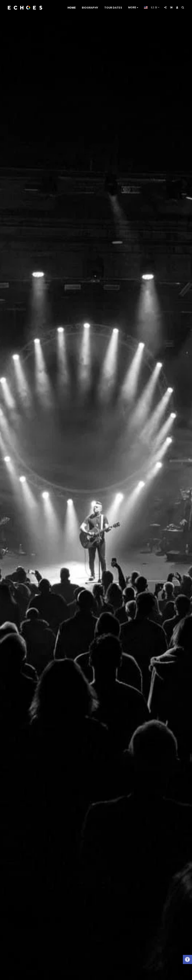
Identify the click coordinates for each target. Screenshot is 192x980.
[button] (165, 7)
